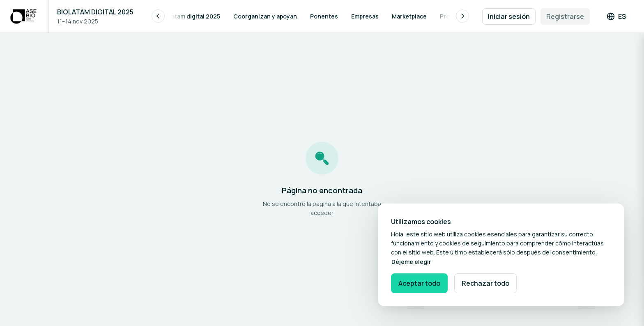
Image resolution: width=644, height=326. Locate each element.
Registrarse (565, 16)
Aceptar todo (419, 283)
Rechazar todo (485, 283)
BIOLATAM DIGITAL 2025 (95, 12)
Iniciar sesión (509, 16)
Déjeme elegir (411, 262)
